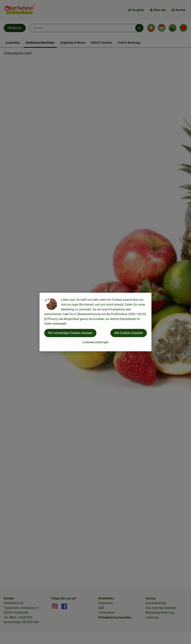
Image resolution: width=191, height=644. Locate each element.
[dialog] (95, 322)
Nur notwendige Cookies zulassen (70, 333)
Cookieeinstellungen (95, 342)
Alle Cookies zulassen (129, 333)
